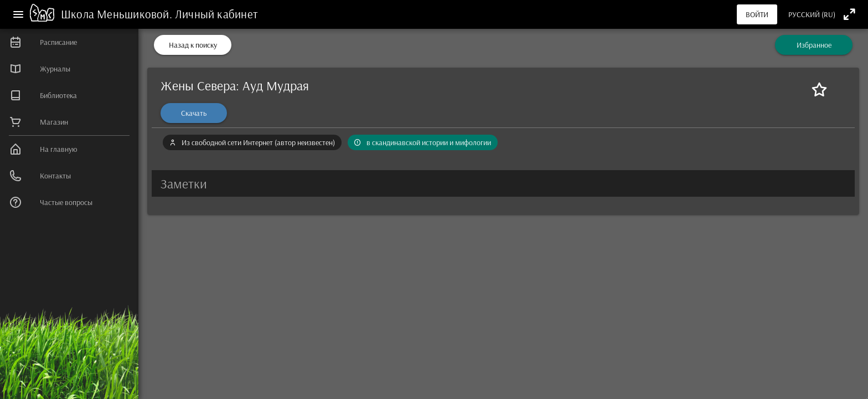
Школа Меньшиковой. (118, 14)
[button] (503, 183)
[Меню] (18, 14)
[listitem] (69, 42)
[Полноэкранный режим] (849, 14)
